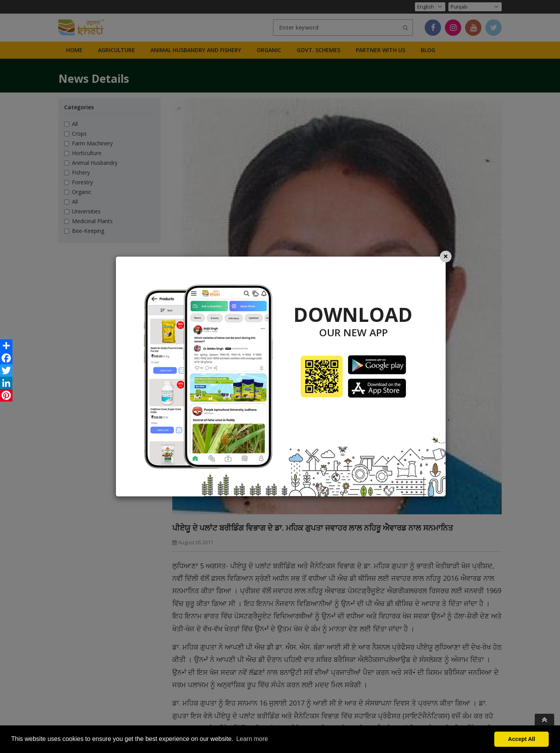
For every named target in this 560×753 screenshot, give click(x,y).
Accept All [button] (521, 739)
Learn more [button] (252, 739)
